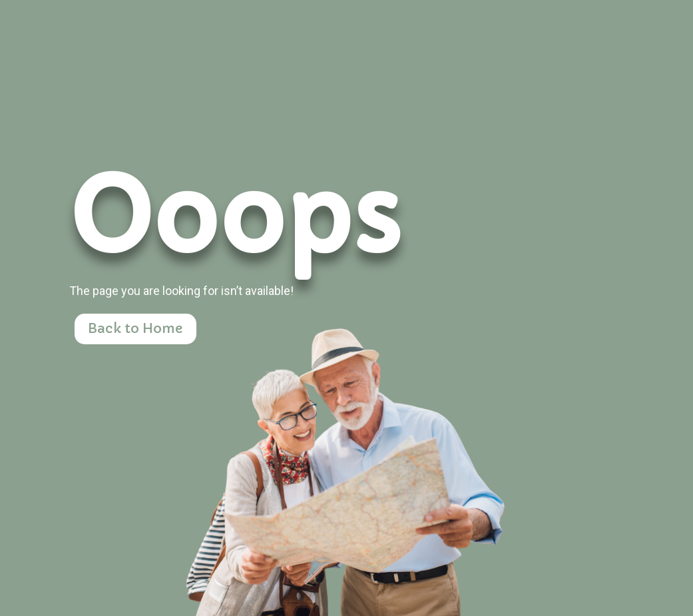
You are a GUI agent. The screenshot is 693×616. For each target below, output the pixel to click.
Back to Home (135, 329)
